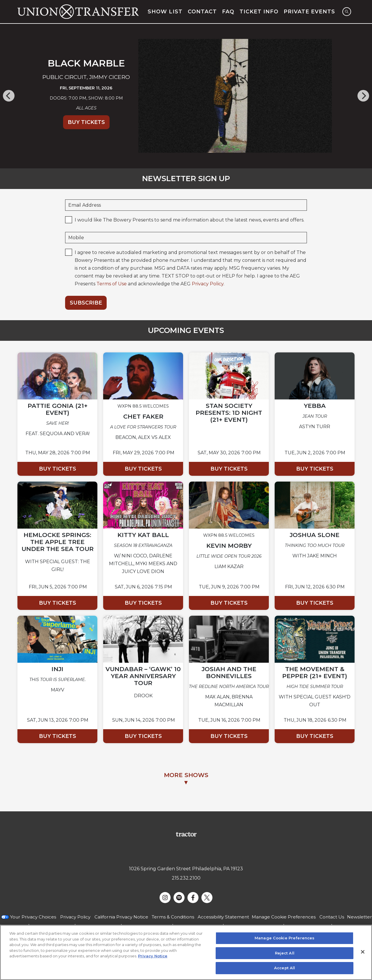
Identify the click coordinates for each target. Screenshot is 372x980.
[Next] (363, 96)
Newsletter (360, 917)
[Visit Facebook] (193, 898)
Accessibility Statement (223, 917)
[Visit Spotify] (179, 898)
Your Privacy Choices (33, 917)
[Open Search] (347, 12)
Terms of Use (112, 284)
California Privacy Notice (121, 917)
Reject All (285, 953)
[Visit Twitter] (207, 898)
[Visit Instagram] (165, 898)
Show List (165, 12)
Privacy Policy (208, 284)
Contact (202, 12)
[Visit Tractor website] (186, 834)
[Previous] (9, 96)
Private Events (309, 12)
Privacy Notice (153, 956)
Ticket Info (259, 12)
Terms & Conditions (173, 917)
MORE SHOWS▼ (186, 779)
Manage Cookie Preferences (284, 917)
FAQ (228, 12)
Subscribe (86, 303)
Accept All (285, 968)
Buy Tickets (86, 122)
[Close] (363, 952)
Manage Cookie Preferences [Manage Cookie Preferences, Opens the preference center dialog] (285, 938)
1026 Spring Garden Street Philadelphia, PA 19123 (186, 869)
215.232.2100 (186, 878)
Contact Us (332, 917)
